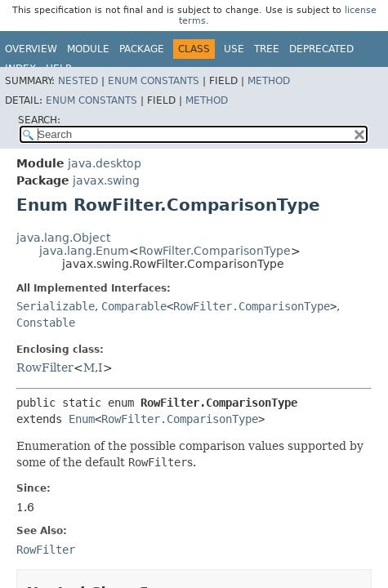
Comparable (134, 306)
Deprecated (321, 49)
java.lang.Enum (84, 251)
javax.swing (106, 180)
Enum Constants (154, 81)
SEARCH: (39, 120)
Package (142, 49)
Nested (78, 81)
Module (88, 49)
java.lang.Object (63, 238)
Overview (31, 49)
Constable (46, 323)
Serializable (56, 306)
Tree (267, 49)
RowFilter (45, 367)
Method (269, 81)
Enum (82, 419)
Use (234, 49)
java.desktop (105, 163)
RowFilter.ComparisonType (215, 251)
